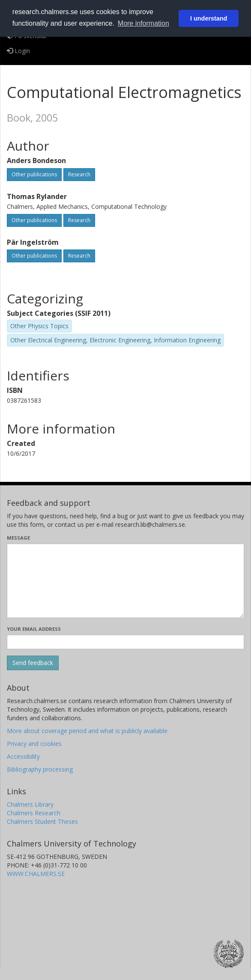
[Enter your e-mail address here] (125, 642)
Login (18, 51)
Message (18, 538)
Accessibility (23, 756)
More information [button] (143, 23)
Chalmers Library (30, 804)
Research (79, 174)
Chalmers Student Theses (42, 821)
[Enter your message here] (125, 581)
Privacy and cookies (34, 744)
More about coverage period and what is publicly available (87, 731)
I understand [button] (209, 18)
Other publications (34, 174)
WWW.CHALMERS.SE (36, 874)
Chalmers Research (34, 813)
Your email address (34, 629)
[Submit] (33, 663)
